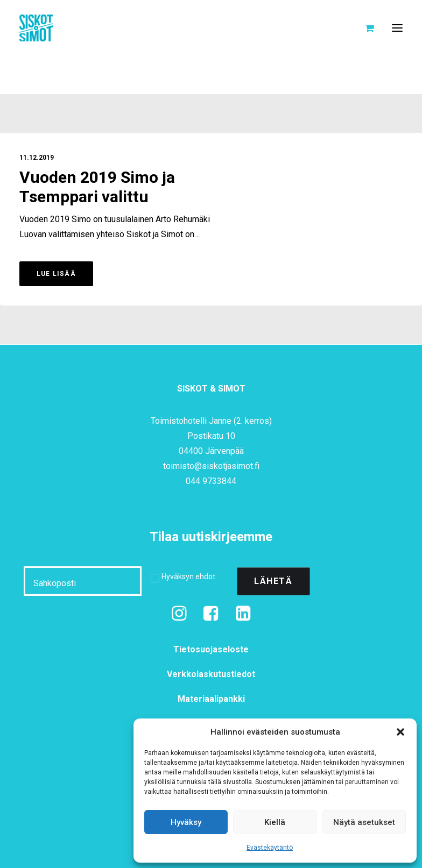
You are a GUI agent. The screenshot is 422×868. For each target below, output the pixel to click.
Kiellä (275, 822)
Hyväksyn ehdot (188, 577)
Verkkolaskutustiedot (211, 674)
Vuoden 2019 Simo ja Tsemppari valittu (97, 188)
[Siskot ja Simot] (36, 28)
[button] (400, 732)
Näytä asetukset (364, 822)
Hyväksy (186, 822)
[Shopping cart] (365, 28)
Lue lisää (56, 274)
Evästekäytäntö (270, 848)
